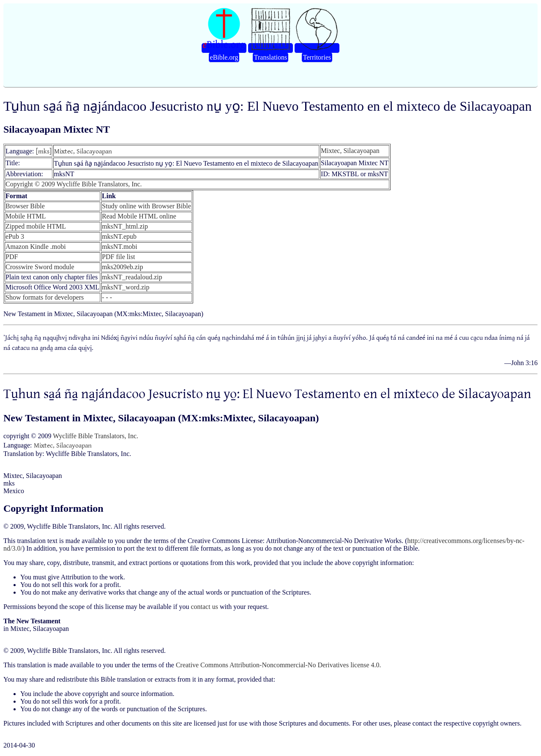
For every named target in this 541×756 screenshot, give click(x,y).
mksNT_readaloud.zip (132, 277)
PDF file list (118, 257)
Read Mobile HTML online (139, 216)
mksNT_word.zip (126, 287)
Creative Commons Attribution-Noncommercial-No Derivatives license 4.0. (279, 665)
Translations (271, 57)
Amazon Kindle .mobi (36, 247)
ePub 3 (15, 236)
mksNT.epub (119, 236)
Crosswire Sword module (40, 267)
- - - (107, 297)
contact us (204, 607)
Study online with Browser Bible (146, 206)
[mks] (44, 151)
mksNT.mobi (120, 247)
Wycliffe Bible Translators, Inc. (96, 436)
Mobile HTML (26, 216)
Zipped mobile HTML (36, 226)
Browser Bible (25, 206)
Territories (317, 57)
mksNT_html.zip (125, 226)
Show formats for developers (45, 297)
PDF (12, 257)
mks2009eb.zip (122, 267)
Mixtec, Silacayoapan (83, 151)
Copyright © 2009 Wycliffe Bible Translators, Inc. (74, 184)
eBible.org (224, 57)
